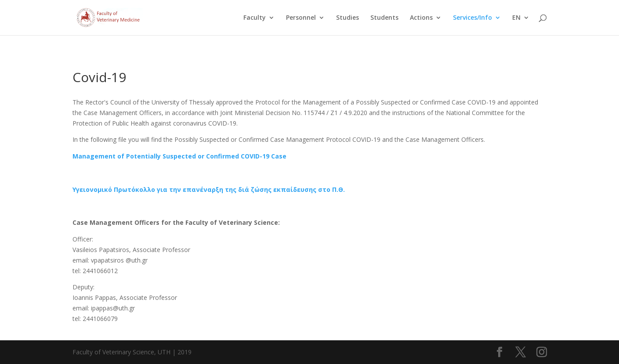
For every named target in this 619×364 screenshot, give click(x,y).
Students (384, 18)
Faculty (255, 18)
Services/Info (472, 18)
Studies (348, 18)
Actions (421, 18)
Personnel (301, 18)
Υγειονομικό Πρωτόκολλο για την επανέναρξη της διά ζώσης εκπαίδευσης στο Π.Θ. (209, 189)
